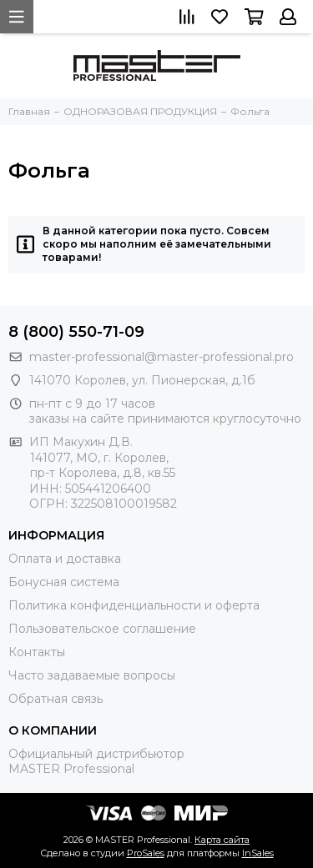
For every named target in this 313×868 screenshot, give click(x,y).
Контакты (37, 652)
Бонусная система (64, 582)
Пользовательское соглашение (102, 629)
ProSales (146, 853)
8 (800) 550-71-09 (76, 332)
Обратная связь (56, 699)
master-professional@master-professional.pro (162, 357)
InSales (258, 853)
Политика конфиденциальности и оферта (134, 605)
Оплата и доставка (65, 559)
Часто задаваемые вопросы (92, 675)
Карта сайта (222, 840)
